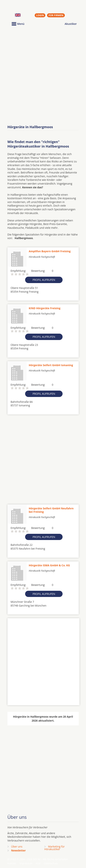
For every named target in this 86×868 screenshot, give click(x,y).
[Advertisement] (43, 76)
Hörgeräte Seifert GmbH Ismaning (51, 365)
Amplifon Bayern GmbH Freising (50, 251)
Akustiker (71, 24)
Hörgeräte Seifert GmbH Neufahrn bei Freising (51, 510)
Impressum (26, 863)
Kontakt (12, 863)
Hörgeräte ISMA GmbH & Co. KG (49, 565)
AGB (38, 863)
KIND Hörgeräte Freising (45, 308)
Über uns (17, 846)
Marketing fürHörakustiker (55, 848)
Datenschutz (51, 863)
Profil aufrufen (44, 280)
